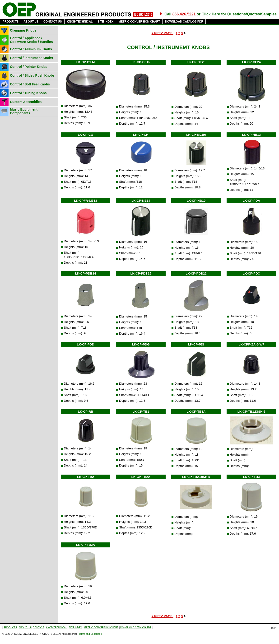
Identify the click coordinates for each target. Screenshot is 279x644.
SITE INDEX (105, 22)
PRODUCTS (11, 22)
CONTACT (38, 628)
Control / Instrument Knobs (31, 58)
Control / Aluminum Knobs (31, 49)
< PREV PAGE (163, 33)
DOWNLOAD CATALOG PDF (184, 22)
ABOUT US (31, 22)
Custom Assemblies (26, 102)
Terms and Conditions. (91, 634)
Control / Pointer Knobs (29, 67)
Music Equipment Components (24, 111)
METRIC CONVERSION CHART (139, 22)
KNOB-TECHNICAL (80, 22)
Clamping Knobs (23, 30)
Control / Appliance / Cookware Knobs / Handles (31, 40)
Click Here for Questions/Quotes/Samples (239, 14)
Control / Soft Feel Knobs (30, 84)
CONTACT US (53, 22)
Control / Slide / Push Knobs (32, 75)
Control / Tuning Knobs (28, 93)
